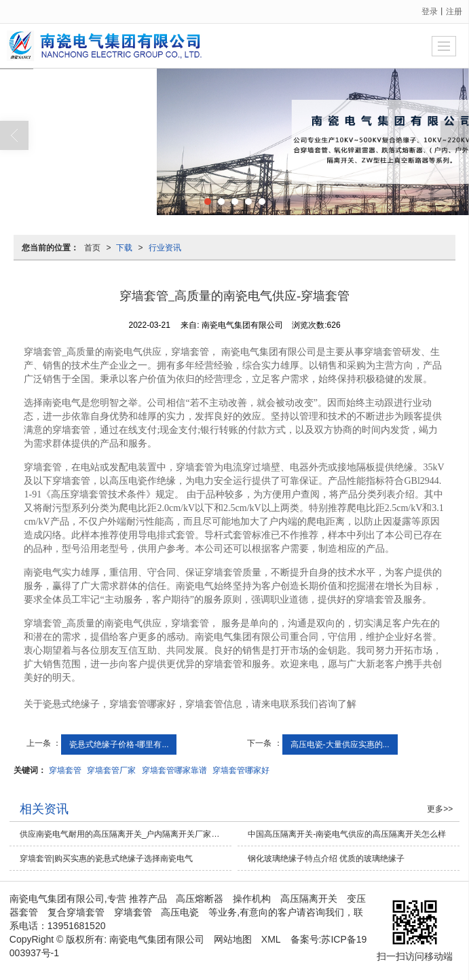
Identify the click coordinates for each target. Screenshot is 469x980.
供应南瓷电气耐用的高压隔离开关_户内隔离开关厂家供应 (124, 834)
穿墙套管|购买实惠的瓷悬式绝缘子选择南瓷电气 (106, 859)
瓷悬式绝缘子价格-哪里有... (119, 745)
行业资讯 (165, 248)
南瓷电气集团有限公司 (157, 939)
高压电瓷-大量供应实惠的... (340, 745)
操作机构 (252, 899)
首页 (92, 248)
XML (271, 939)
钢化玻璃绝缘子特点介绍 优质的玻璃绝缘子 (326, 859)
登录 (430, 12)
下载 (124, 248)
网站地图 (233, 939)
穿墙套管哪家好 (241, 770)
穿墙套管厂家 (111, 770)
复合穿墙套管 (76, 912)
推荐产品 (148, 899)
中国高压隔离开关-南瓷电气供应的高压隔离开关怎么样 (347, 834)
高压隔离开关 (309, 899)
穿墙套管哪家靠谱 (174, 770)
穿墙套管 (65, 770)
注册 (454, 12)
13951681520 (77, 926)
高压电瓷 (180, 912)
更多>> (440, 809)
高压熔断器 (200, 899)
